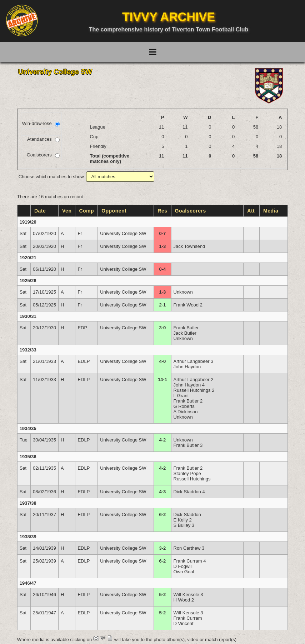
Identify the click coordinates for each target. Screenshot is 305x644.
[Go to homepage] (22, 20)
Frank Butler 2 (188, 401)
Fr (80, 233)
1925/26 (28, 281)
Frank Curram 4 (190, 561)
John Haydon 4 (189, 385)
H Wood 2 (184, 600)
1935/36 (28, 457)
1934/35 (28, 428)
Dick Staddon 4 (189, 492)
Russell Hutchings (192, 479)
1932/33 (28, 350)
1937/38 (28, 503)
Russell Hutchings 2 (194, 390)
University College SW (123, 233)
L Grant (181, 396)
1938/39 (28, 537)
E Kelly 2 (183, 520)
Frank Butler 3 (188, 445)
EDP (82, 328)
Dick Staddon (187, 515)
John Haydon (187, 367)
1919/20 (28, 222)
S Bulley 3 (184, 525)
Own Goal (184, 572)
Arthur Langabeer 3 (194, 361)
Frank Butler (186, 328)
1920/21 (28, 258)
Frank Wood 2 (188, 305)
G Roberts (184, 406)
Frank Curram (188, 618)
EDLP (84, 361)
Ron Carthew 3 (189, 548)
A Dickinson (186, 412)
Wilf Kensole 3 (188, 595)
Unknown (183, 292)
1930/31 (28, 316)
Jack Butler (185, 333)
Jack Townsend (189, 246)
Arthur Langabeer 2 (194, 380)
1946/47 (28, 583)
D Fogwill (183, 566)
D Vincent (184, 623)
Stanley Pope (187, 473)
